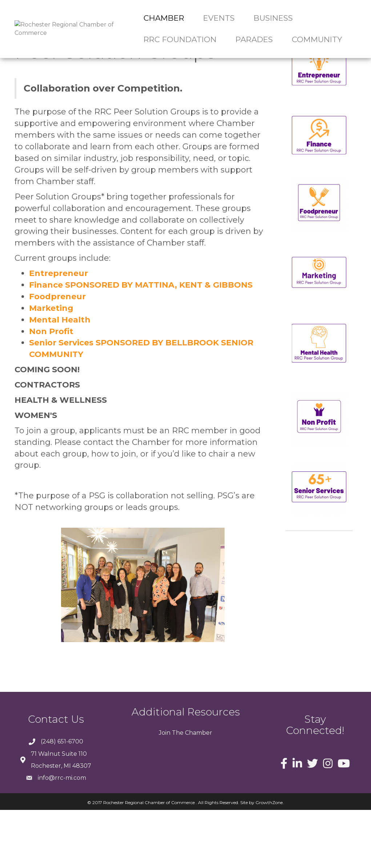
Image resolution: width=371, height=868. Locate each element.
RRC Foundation (180, 39)
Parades (254, 39)
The (177, 791)
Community (317, 39)
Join (165, 791)
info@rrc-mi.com (62, 836)
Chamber (164, 18)
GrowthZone (269, 861)
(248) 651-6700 (62, 800)
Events (219, 18)
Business (273, 18)
